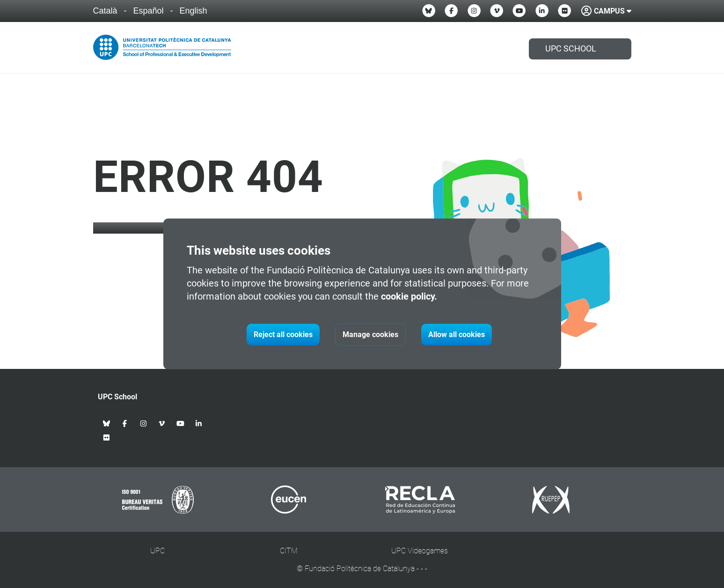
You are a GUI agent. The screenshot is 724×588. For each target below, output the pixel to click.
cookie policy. (409, 296)
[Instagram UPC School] (474, 11)
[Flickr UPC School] (564, 11)
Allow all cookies (457, 334)
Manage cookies (370, 334)
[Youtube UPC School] (519, 11)
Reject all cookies (283, 334)
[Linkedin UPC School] (542, 11)
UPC (157, 551)
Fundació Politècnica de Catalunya (360, 569)
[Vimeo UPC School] (497, 11)
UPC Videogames (420, 551)
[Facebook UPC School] (451, 11)
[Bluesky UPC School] (429, 11)
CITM (289, 551)
